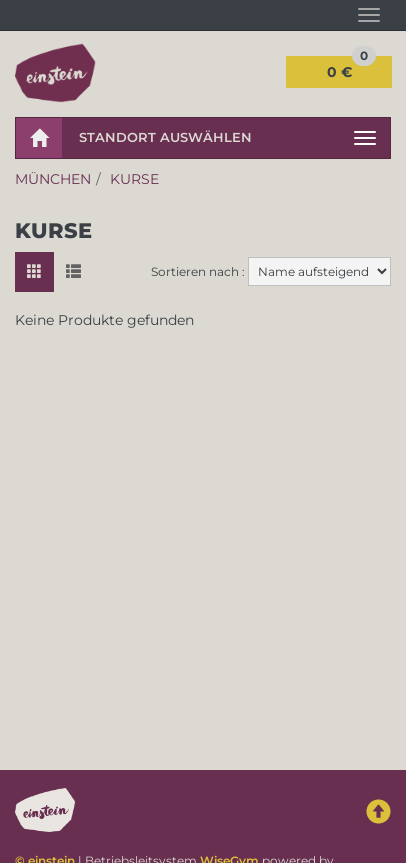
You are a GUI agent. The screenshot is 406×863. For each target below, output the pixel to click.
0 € (351, 68)
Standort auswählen (165, 137)
